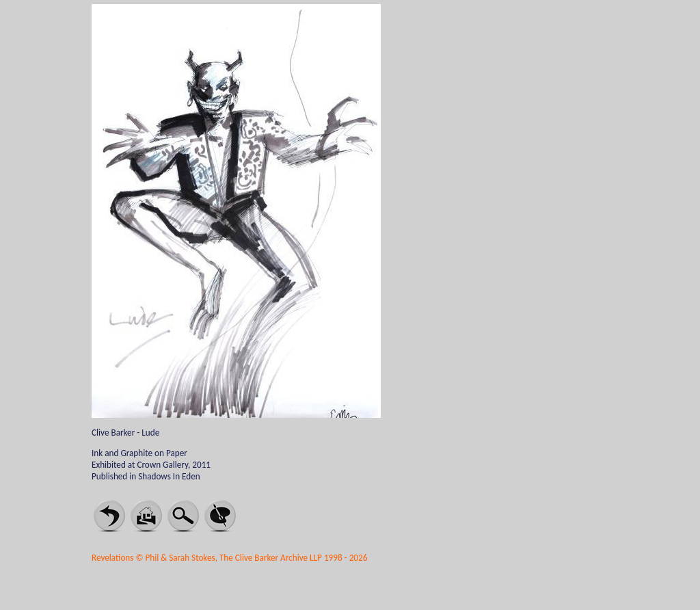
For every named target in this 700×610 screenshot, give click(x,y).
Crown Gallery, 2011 (174, 465)
